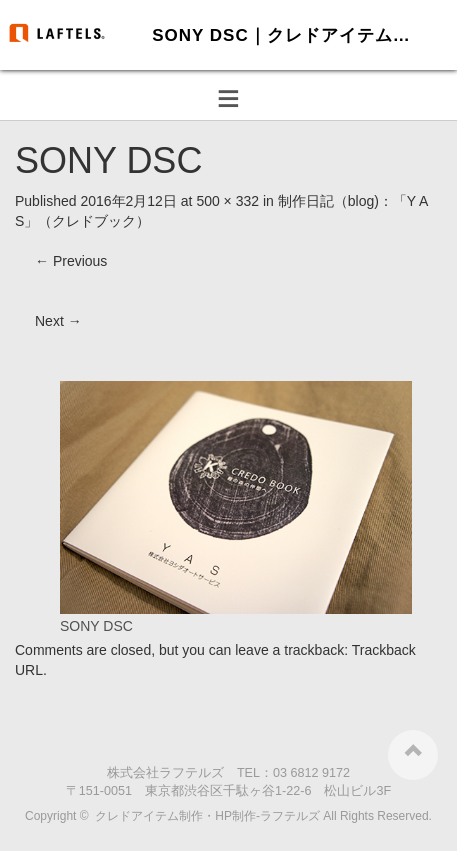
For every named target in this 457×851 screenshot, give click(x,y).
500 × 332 (227, 201)
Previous (71, 261)
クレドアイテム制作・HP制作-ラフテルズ (207, 816)
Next (58, 321)
